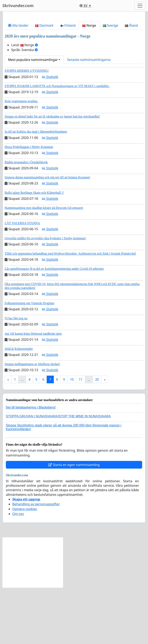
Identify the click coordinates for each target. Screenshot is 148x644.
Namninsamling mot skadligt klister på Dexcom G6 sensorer (44, 264)
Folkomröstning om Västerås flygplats (29, 360)
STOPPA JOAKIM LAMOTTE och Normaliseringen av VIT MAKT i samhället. (57, 142)
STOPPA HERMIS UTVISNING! (27, 127)
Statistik (50, 133)
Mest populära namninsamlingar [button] (33, 116)
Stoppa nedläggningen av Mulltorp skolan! (32, 420)
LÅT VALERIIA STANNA (22, 280)
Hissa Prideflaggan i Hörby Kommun (29, 203)
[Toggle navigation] (140, 6)
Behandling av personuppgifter (36, 561)
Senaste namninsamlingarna (89, 116)
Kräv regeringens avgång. (21, 158)
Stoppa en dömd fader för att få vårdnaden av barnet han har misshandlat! (52, 173)
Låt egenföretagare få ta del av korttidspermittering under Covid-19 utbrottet (54, 325)
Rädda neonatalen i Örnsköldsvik (26, 219)
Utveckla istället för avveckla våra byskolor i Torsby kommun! (45, 295)
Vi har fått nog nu (16, 375)
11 (80, 436)
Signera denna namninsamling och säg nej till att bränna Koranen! (47, 234)
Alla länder (18, 82)
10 (72, 436)
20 (97, 436)
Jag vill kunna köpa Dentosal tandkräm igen (33, 390)
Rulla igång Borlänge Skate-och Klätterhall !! (34, 249)
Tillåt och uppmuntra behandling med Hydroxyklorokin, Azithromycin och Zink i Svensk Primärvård (70, 310)
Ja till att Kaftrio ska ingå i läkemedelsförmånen (36, 188)
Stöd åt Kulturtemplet (19, 405)
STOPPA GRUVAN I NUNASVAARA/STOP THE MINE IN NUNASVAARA (58, 473)
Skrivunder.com (18, 6)
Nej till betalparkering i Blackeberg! (31, 464)
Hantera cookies (25, 565)
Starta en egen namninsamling (74, 521)
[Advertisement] (74, 46)
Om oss (18, 570)
